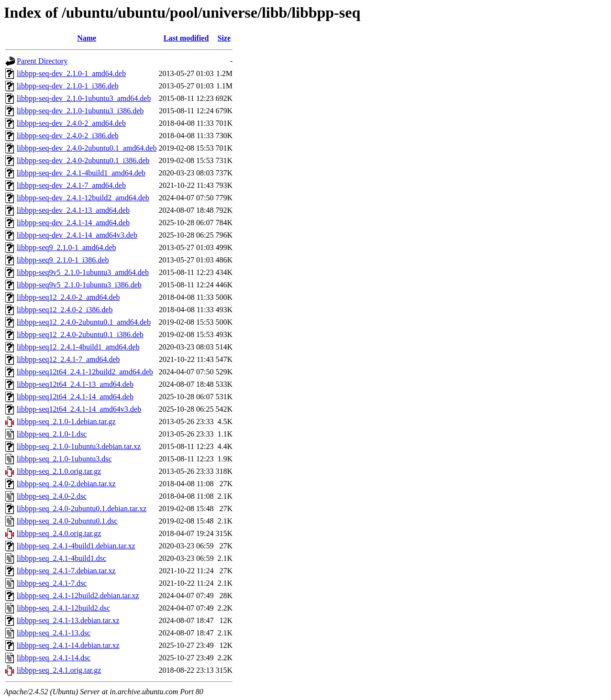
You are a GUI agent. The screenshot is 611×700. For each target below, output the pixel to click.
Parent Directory (42, 61)
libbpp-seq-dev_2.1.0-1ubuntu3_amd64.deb (84, 98)
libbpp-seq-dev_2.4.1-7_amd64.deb (71, 185)
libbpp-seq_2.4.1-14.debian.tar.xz (68, 645)
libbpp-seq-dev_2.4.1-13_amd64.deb (73, 210)
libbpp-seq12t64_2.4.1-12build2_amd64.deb (85, 372)
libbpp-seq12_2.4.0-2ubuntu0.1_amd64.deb (84, 322)
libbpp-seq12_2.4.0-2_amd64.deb (68, 297)
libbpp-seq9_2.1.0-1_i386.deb (63, 260)
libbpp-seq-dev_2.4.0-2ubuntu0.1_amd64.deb (87, 148)
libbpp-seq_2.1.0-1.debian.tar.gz (66, 421)
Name (87, 38)
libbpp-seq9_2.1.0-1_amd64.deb (67, 247)
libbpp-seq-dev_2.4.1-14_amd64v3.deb (77, 235)
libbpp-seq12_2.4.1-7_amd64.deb (68, 359)
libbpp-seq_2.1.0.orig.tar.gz (59, 471)
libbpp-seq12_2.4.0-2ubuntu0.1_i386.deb (80, 334)
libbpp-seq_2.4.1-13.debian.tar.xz (68, 620)
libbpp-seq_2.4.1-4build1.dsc (61, 558)
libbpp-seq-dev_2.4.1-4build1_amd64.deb (81, 173)
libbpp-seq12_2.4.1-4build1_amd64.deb (78, 347)
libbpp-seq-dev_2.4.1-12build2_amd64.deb (83, 198)
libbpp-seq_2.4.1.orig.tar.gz (59, 670)
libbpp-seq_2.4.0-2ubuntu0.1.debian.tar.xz (82, 509)
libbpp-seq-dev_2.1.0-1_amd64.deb (71, 73)
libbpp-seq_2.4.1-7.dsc (52, 583)
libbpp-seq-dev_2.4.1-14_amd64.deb (73, 223)
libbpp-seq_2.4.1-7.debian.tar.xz (66, 571)
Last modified (186, 38)
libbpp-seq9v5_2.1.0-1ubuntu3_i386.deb (79, 285)
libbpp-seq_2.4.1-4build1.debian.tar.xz (76, 546)
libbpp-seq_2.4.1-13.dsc (54, 633)
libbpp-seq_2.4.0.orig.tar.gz (59, 533)
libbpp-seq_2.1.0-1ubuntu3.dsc (64, 459)
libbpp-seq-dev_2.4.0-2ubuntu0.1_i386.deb (83, 160)
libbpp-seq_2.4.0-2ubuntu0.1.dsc (67, 521)
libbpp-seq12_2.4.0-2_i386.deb (65, 310)
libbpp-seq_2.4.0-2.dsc (52, 496)
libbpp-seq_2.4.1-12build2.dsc (63, 608)
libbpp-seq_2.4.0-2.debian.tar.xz (66, 484)
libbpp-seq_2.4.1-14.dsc (54, 658)
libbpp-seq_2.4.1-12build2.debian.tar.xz (78, 596)
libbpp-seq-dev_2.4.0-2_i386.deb (68, 136)
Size (224, 38)
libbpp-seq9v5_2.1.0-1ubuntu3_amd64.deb (83, 272)
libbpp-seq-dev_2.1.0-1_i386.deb (68, 86)
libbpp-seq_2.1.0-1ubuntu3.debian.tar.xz (79, 446)
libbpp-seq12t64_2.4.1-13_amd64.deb (75, 384)
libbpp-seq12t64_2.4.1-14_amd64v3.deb (79, 409)
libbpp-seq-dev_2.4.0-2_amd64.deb (71, 123)
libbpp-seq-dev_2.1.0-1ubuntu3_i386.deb (80, 111)
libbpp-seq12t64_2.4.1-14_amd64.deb (75, 397)
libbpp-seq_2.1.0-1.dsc (52, 434)
